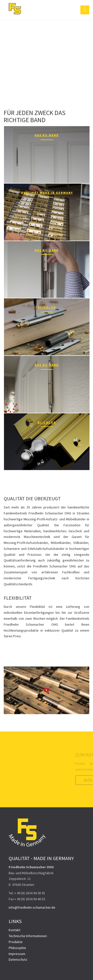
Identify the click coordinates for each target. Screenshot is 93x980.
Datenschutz (18, 959)
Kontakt (15, 930)
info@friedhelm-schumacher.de (32, 907)
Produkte (16, 942)
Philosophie (17, 948)
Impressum (17, 954)
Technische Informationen (28, 936)
